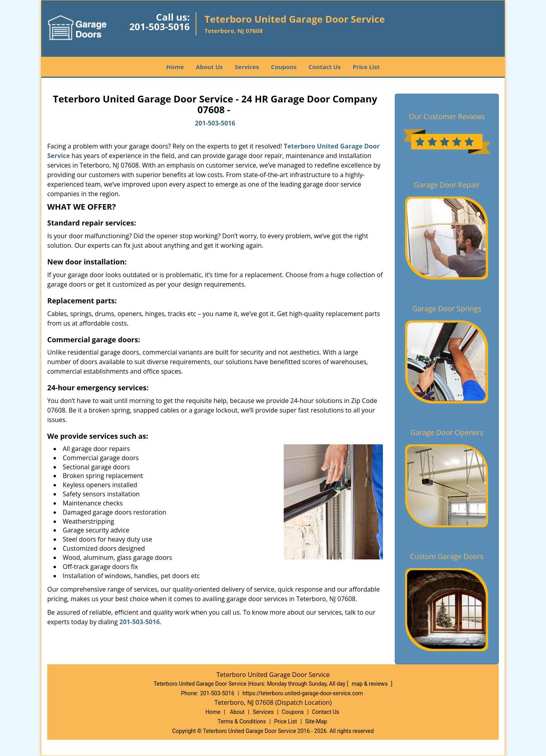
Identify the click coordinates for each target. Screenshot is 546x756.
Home (175, 67)
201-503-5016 (160, 26)
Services (247, 67)
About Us (209, 67)
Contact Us (324, 67)
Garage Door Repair (447, 185)
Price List (366, 67)
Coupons (284, 67)
